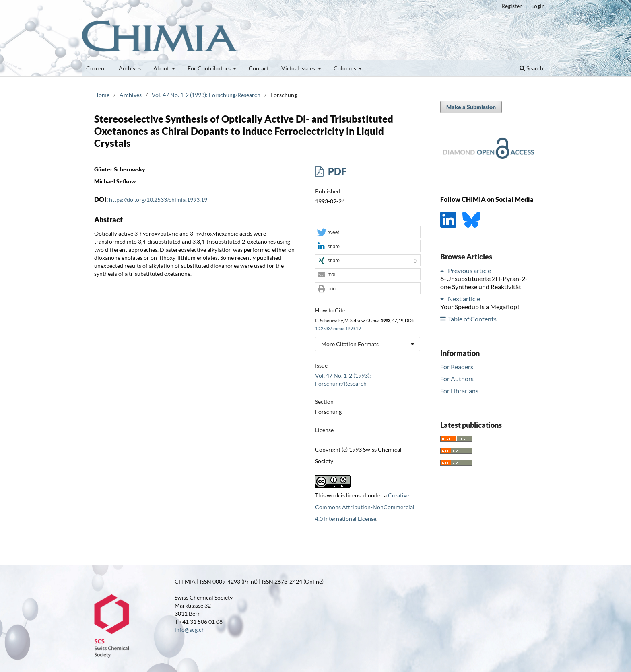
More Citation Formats (350, 344)
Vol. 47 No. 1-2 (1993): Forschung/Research (206, 95)
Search (531, 68)
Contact (259, 68)
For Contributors (210, 68)
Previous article (469, 270)
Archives (130, 68)
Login (538, 6)
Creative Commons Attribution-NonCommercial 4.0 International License (365, 507)
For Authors (457, 379)
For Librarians (459, 391)
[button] (368, 232)
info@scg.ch (190, 630)
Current (96, 68)
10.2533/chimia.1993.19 (338, 329)
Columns (345, 68)
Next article (464, 299)
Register (512, 6)
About (162, 68)
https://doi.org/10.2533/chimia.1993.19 (158, 200)
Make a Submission (471, 107)
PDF (336, 171)
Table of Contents (472, 319)
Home (102, 95)
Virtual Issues (299, 68)
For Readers (457, 367)
